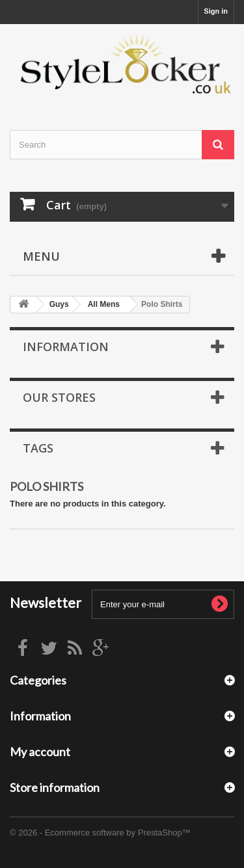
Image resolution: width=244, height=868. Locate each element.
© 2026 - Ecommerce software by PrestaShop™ (100, 833)
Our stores (59, 397)
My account (40, 752)
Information (66, 347)
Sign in (216, 11)
